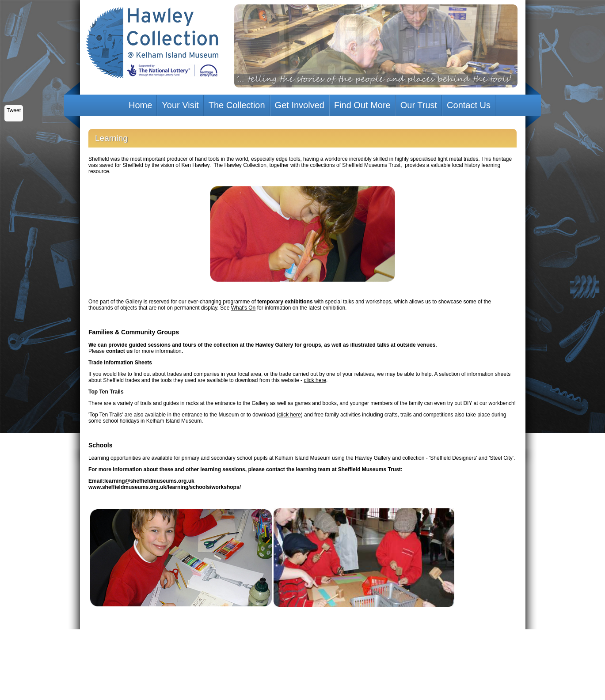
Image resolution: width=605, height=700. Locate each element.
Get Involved (300, 105)
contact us (119, 351)
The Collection (237, 105)
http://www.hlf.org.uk (359, 653)
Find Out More (362, 105)
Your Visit (180, 105)
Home (140, 105)
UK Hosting (324, 653)
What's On (244, 308)
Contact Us (469, 105)
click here (315, 380)
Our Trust (419, 105)
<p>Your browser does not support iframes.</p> (302, 647)
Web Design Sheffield (270, 653)
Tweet (14, 110)
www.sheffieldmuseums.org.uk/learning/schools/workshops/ (165, 487)
